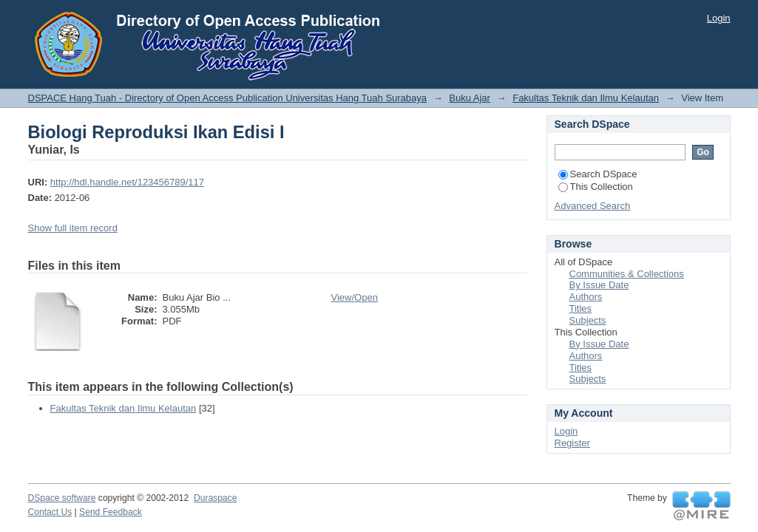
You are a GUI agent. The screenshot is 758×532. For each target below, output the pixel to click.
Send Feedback (111, 512)
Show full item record (73, 228)
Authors (586, 297)
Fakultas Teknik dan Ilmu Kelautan (586, 98)
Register (572, 443)
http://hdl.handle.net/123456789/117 (127, 182)
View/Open (355, 297)
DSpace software (62, 498)
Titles (581, 308)
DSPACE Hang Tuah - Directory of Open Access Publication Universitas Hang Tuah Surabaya (228, 98)
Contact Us (50, 512)
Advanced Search (593, 206)
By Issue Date (599, 285)
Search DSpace (598, 174)
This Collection (596, 187)
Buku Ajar (470, 98)
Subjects (588, 320)
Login (719, 18)
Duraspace (215, 498)
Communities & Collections (627, 274)
